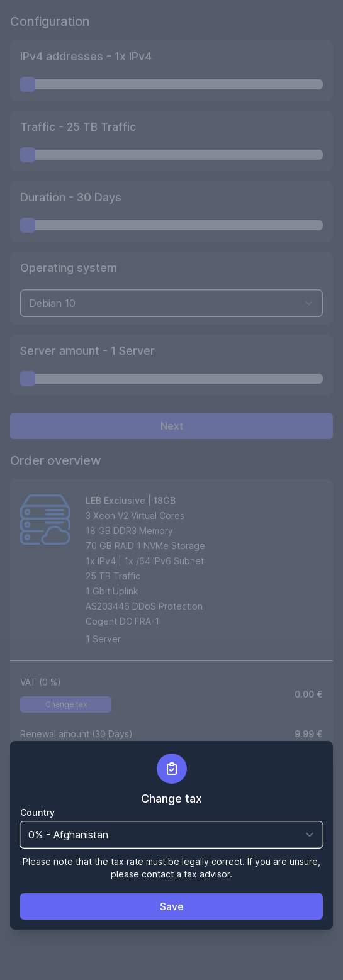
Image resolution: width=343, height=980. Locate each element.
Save (172, 906)
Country (37, 812)
